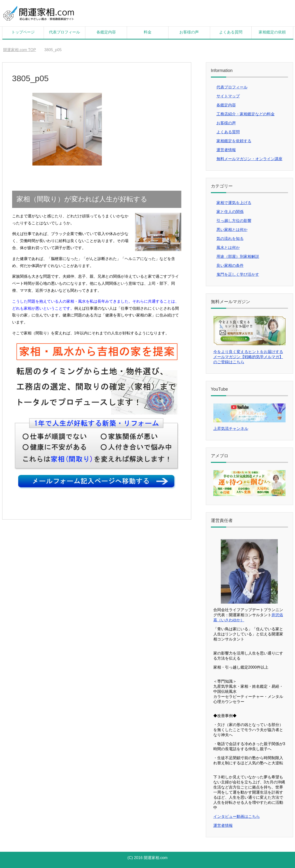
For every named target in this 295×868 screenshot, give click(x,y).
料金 (148, 32)
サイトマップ (228, 96)
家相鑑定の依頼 (272, 32)
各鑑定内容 (106, 32)
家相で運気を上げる (234, 203)
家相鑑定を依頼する (234, 141)
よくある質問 (231, 32)
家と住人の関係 (230, 212)
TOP (20, 50)
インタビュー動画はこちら (237, 817)
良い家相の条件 (230, 265)
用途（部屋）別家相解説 (238, 256)
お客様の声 (189, 32)
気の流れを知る (230, 239)
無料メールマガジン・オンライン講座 (249, 159)
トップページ (23, 32)
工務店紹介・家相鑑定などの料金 (246, 114)
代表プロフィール (64, 32)
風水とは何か (228, 248)
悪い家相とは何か (232, 230)
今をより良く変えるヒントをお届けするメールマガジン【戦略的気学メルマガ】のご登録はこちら (248, 357)
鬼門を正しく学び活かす (238, 274)
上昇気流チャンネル (231, 429)
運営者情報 (226, 150)
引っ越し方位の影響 (234, 221)
